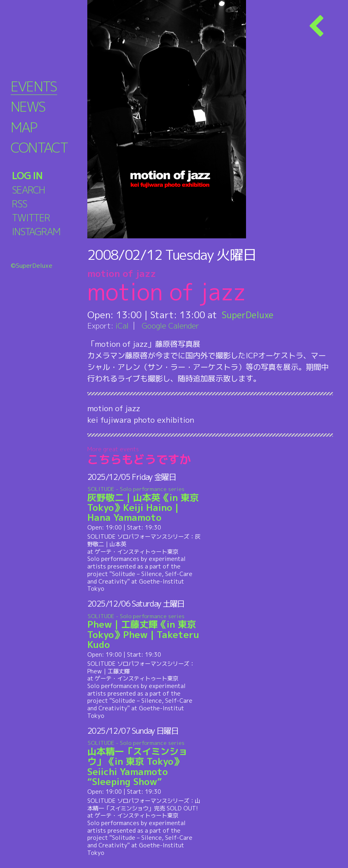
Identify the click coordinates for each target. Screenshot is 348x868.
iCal (122, 326)
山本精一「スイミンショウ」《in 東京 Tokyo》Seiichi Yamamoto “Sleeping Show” (145, 764)
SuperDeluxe (249, 315)
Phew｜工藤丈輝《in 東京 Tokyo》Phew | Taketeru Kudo (145, 631)
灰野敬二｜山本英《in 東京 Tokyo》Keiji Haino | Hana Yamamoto (145, 505)
